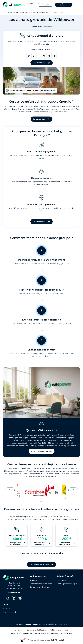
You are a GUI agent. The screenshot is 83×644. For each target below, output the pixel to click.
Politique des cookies (59, 630)
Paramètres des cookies (21, 633)
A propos (41, 12)
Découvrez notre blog (41, 564)
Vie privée (19, 630)
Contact (55, 12)
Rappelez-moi (45, 5)
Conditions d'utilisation (37, 630)
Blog (48, 12)
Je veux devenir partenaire (41, 587)
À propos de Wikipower (42, 451)
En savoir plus (41, 119)
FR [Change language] (78, 5)
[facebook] (8, 598)
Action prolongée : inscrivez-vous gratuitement (31, 90)
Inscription (7, 12)
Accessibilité (67, 633)
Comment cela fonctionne (41, 584)
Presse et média (10, 612)
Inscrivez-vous (64, 5)
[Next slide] (73, 490)
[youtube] (20, 598)
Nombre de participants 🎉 (42, 49)
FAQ (62, 12)
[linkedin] (14, 598)
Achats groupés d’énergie (24, 12)
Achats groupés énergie (67, 584)
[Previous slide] (10, 490)
